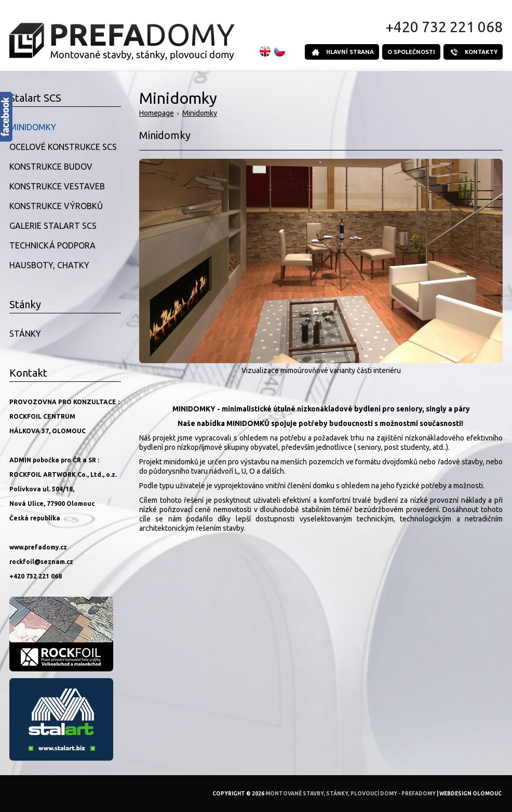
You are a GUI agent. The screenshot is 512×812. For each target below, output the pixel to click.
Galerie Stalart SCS (53, 226)
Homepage (157, 113)
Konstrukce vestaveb (57, 186)
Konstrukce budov (51, 167)
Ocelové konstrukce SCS (63, 147)
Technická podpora (52, 245)
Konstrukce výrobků (56, 206)
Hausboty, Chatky (49, 265)
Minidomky (200, 113)
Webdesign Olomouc (470, 794)
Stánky (25, 334)
